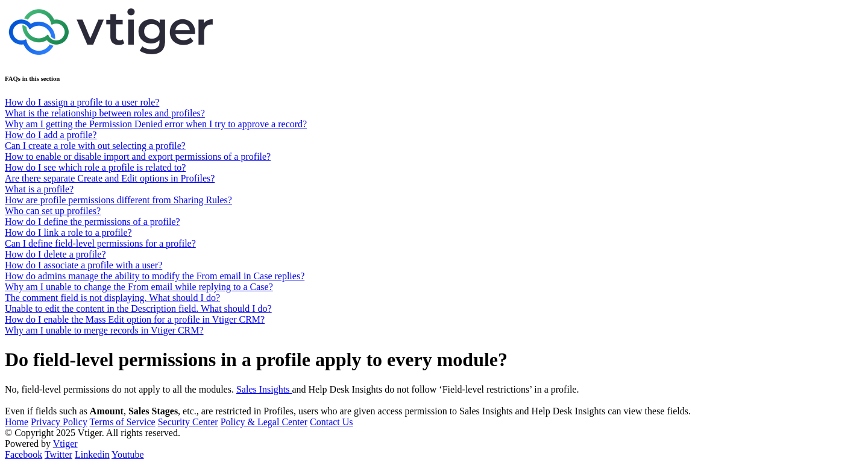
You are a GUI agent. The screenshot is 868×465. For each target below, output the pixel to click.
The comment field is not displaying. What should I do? (112, 298)
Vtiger (65, 444)
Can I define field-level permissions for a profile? (100, 243)
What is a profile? (39, 189)
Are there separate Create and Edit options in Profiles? (110, 178)
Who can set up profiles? (53, 211)
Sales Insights (264, 389)
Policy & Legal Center (264, 422)
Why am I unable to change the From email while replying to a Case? (139, 287)
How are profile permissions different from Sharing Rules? (118, 200)
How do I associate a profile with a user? (83, 265)
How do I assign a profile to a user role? (82, 102)
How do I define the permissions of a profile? (93, 222)
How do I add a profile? (51, 135)
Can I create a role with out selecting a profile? (95, 146)
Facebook (24, 454)
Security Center (188, 422)
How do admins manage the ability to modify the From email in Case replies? (155, 276)
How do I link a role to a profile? (68, 232)
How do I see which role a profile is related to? (95, 167)
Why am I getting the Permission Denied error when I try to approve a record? (156, 124)
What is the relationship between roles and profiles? (105, 113)
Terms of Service (123, 422)
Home (17, 422)
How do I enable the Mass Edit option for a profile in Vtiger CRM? (135, 319)
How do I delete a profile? (55, 254)
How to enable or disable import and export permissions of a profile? (138, 157)
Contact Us (332, 422)
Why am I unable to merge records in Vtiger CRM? (104, 330)
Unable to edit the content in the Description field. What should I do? (138, 308)
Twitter (58, 454)
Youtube (128, 454)
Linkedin (92, 454)
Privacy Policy (59, 422)
